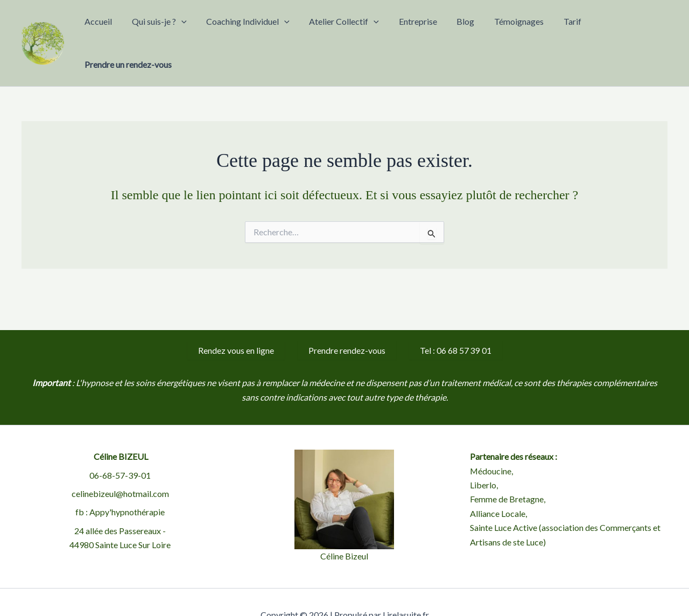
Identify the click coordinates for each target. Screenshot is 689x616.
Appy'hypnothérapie (127, 486)
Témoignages (511, 30)
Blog (466, 30)
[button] (218, 30)
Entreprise (428, 30)
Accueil (144, 30)
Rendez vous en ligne (236, 324)
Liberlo (483, 458)
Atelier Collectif (363, 30)
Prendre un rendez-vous (618, 30)
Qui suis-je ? (196, 30)
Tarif (555, 30)
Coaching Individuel (276, 30)
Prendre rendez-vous (347, 324)
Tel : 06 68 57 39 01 (456, 324)
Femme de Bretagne (507, 473)
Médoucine (491, 444)
